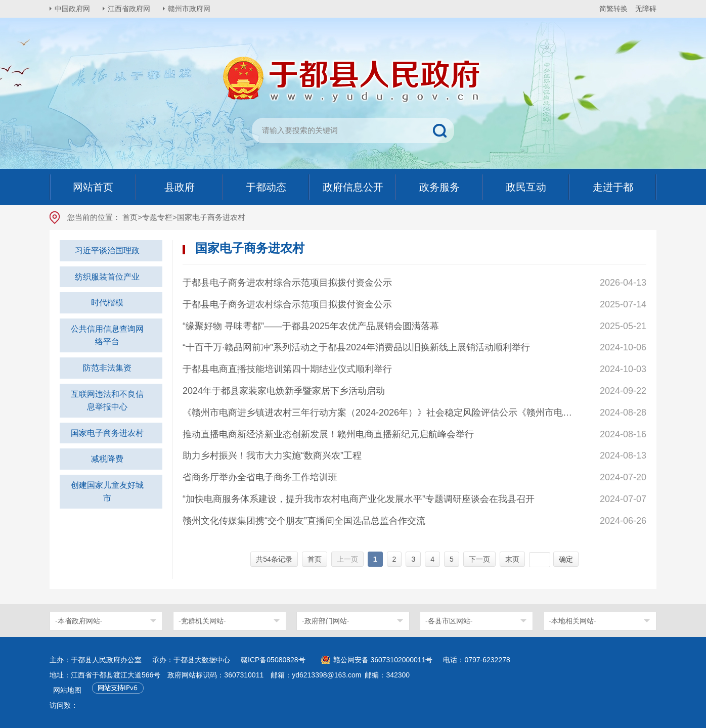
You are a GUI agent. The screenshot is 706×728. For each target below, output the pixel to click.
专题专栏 (157, 217)
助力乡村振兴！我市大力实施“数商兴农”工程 (272, 456)
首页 (130, 217)
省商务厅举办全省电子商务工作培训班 (260, 477)
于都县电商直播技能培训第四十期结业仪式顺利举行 (287, 369)
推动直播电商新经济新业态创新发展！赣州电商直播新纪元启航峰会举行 (328, 434)
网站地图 (67, 690)
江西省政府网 (129, 9)
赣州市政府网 (189, 9)
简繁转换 (613, 9)
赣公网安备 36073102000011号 (383, 660)
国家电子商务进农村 (107, 433)
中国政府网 (72, 9)
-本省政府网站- (79, 621)
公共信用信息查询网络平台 (107, 335)
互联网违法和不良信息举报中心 (107, 401)
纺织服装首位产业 (107, 277)
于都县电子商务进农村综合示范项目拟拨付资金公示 (287, 283)
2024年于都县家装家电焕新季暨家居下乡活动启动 (284, 391)
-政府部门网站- (325, 621)
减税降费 (107, 459)
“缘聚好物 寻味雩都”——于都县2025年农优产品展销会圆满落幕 (311, 326)
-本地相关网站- (572, 621)
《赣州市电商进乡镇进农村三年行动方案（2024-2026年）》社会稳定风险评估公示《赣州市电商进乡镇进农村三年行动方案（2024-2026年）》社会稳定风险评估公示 (381, 413)
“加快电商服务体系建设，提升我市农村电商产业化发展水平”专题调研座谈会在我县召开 (359, 499)
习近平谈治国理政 (107, 251)
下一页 (479, 559)
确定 (566, 559)
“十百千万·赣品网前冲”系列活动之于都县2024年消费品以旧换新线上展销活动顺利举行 (356, 347)
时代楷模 (107, 303)
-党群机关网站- (202, 621)
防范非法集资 (107, 368)
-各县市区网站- (449, 621)
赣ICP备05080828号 (273, 660)
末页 (512, 559)
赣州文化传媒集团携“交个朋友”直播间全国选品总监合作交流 (304, 521)
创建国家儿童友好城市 (107, 492)
